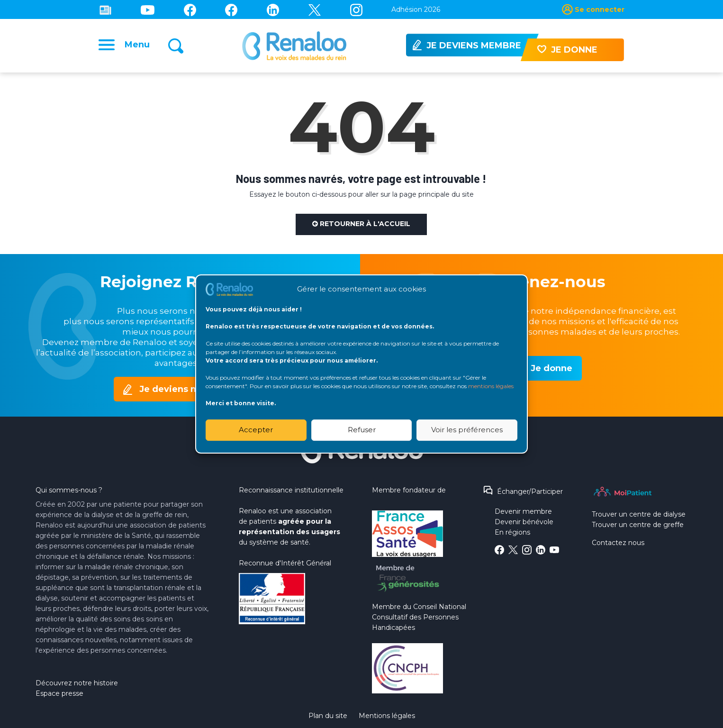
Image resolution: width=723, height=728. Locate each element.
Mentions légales (387, 716)
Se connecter (600, 9)
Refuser (362, 430)
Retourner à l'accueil (361, 224)
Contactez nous (618, 543)
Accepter (256, 430)
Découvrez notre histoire (77, 683)
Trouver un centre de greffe (638, 525)
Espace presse (59, 693)
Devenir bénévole (524, 522)
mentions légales (491, 386)
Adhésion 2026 (416, 9)
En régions (512, 532)
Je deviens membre (184, 389)
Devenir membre (523, 511)
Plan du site (328, 716)
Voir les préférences (467, 430)
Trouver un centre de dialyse (639, 514)
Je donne (551, 368)
